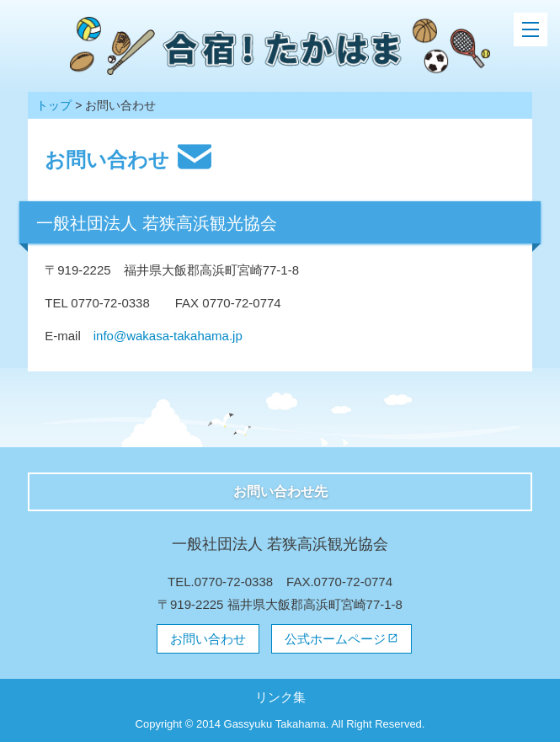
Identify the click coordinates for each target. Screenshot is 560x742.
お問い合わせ (208, 639)
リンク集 (280, 697)
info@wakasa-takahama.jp (168, 336)
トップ (54, 105)
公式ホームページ (335, 639)
